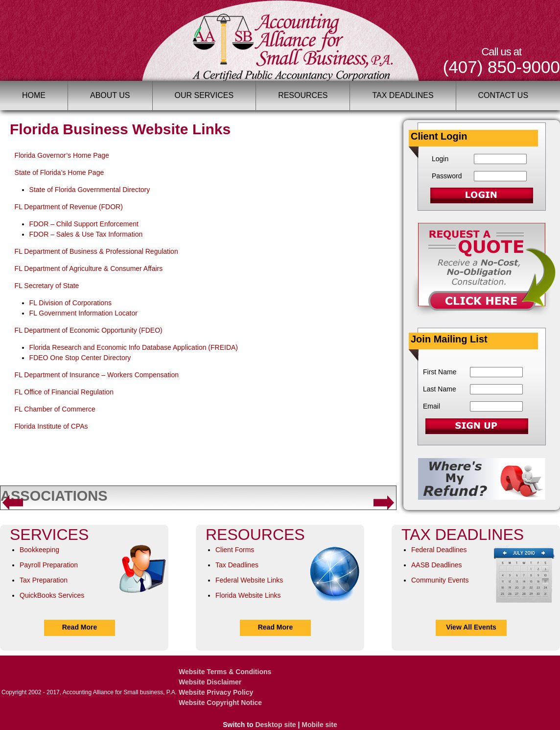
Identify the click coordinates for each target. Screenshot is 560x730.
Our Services (204, 95)
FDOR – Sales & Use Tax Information (86, 234)
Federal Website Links (249, 580)
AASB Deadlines (437, 565)
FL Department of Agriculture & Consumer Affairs (89, 268)
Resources (303, 95)
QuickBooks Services (52, 595)
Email (432, 406)
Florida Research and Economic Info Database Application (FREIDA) (134, 347)
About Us (110, 95)
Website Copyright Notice (220, 703)
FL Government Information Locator (83, 313)
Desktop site (275, 725)
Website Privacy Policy (216, 692)
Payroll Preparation (49, 565)
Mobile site (319, 725)
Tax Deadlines (403, 95)
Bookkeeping (39, 550)
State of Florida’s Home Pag (58, 172)
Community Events (440, 580)
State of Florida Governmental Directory (90, 190)
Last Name (440, 389)
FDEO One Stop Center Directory (80, 358)
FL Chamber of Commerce (55, 409)
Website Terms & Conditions (225, 672)
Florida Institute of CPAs (51, 426)
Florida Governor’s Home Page (62, 155)
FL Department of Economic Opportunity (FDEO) (89, 330)
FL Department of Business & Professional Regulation (96, 251)
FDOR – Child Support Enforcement (84, 224)
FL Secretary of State (47, 286)
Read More (80, 627)
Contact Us (503, 95)
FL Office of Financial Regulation (64, 392)
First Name (440, 372)
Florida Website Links (248, 595)
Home (34, 95)
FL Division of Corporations (70, 303)
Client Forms (235, 550)
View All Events (471, 627)
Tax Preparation (44, 580)
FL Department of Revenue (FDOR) (69, 207)
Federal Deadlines (439, 550)
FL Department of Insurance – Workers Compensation (97, 375)
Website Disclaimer (210, 682)
